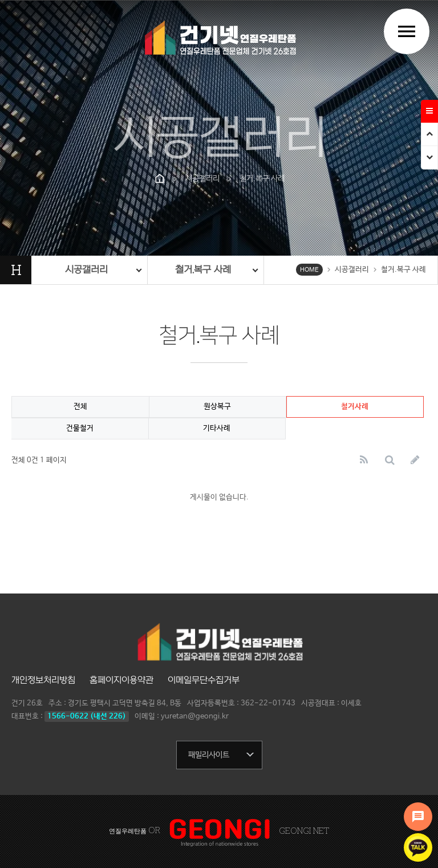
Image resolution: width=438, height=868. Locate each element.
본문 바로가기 (0, 0)
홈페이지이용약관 (121, 680)
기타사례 (217, 428)
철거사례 (355, 407)
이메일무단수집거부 (204, 680)
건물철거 (80, 428)
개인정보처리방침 (43, 680)
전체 (80, 407)
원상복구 (217, 407)
